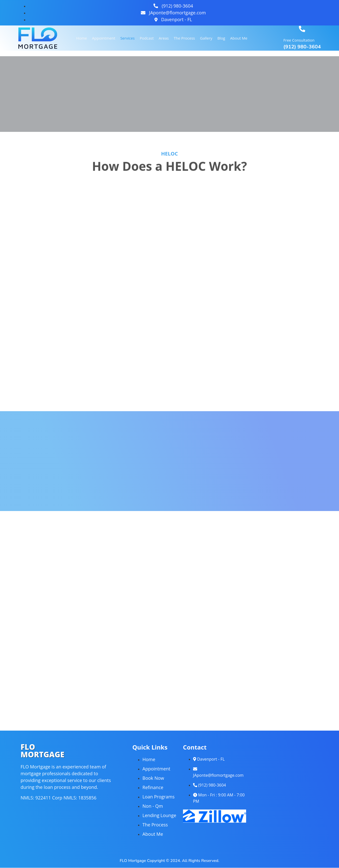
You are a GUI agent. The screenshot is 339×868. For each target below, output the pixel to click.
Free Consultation (299, 40)
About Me (239, 38)
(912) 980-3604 (302, 47)
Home (82, 38)
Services (128, 38)
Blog (221, 38)
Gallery (206, 38)
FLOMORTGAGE (43, 751)
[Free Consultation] (302, 29)
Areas (164, 38)
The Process (185, 38)
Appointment (104, 38)
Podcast (147, 38)
